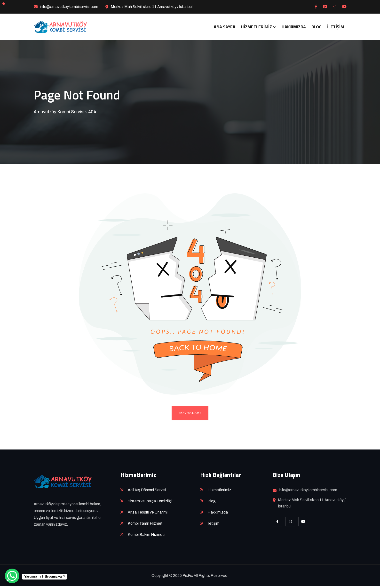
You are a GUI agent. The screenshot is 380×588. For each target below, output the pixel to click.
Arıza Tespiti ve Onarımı (148, 514)
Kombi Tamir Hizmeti (146, 525)
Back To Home (190, 415)
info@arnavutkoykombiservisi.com (69, 7)
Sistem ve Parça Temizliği (150, 503)
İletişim (336, 27)
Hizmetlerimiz (256, 27)
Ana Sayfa (225, 27)
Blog (317, 27)
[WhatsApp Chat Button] (12, 576)
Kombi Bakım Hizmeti (146, 536)
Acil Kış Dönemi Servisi (147, 492)
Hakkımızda (294, 27)
